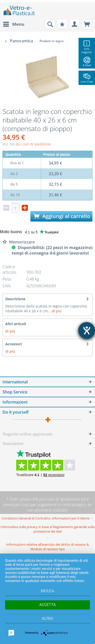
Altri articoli (16, 324)
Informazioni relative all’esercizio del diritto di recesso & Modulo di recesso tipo (48, 547)
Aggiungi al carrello (62, 216)
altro (47, 619)
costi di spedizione (63, 499)
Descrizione (15, 299)
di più (57, 311)
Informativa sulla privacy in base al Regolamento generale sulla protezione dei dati (48, 529)
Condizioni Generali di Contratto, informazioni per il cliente (46, 518)
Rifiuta (48, 591)
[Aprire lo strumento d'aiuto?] (87, 330)
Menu (14, 24)
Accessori (14, 344)
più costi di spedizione (33, 144)
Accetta (48, 605)
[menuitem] (13, 24)
